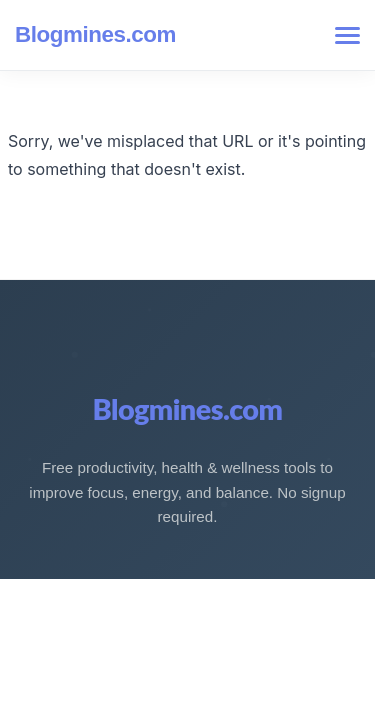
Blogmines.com (95, 34)
